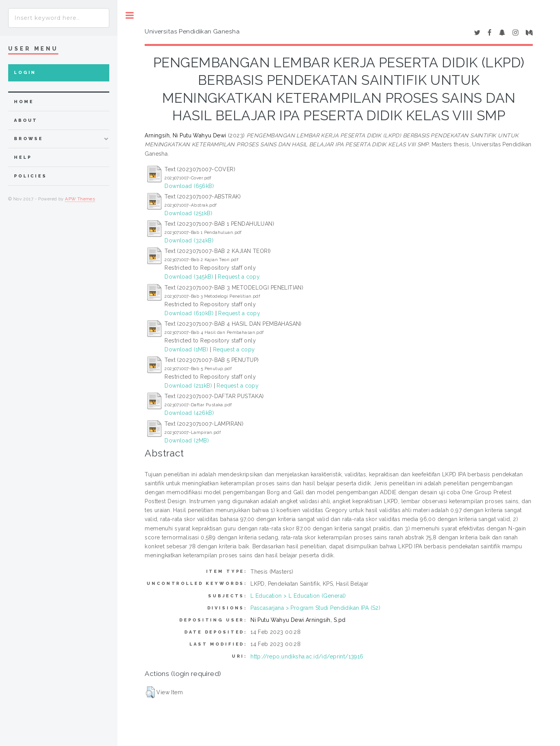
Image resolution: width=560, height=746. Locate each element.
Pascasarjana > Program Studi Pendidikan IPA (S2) (315, 608)
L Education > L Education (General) (298, 596)
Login (25, 73)
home (24, 102)
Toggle (130, 15)
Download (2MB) (187, 441)
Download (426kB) (189, 413)
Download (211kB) (188, 386)
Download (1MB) (186, 349)
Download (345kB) (189, 277)
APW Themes (80, 199)
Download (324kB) (189, 240)
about (26, 120)
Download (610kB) (189, 313)
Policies (31, 176)
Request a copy (239, 277)
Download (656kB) (189, 186)
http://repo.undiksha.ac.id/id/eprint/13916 (307, 656)
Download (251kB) (188, 213)
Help (23, 157)
